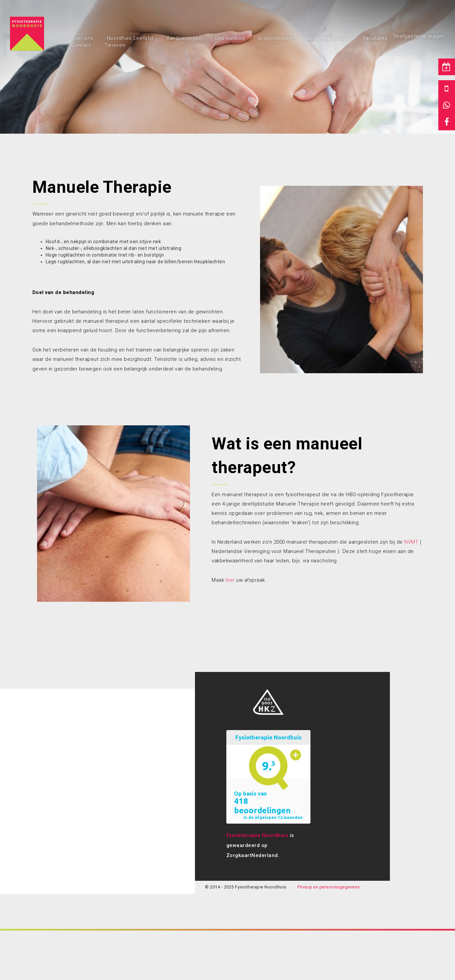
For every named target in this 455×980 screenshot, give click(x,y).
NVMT (411, 542)
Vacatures (375, 38)
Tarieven (115, 45)
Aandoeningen (184, 38)
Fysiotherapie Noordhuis (257, 835)
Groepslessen (275, 38)
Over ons (82, 38)
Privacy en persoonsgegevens (329, 887)
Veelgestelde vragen (419, 36)
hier (230, 580)
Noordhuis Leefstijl (130, 38)
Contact (81, 45)
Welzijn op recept (328, 38)
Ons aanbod (230, 38)
